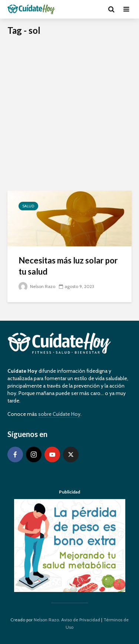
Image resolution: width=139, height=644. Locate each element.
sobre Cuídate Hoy (59, 414)
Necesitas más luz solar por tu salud (68, 266)
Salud (28, 206)
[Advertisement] (69, 117)
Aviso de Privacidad (81, 620)
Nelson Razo (37, 286)
